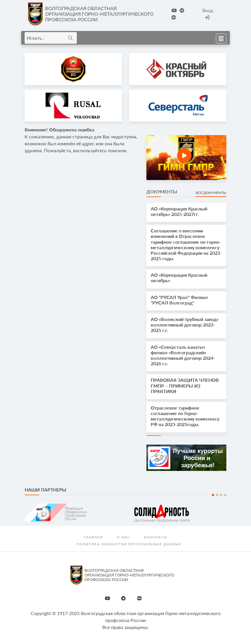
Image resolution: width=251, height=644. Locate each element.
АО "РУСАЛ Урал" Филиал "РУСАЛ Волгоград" (179, 300)
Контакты (156, 537)
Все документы (211, 193)
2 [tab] (217, 495)
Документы (162, 191)
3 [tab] (221, 495)
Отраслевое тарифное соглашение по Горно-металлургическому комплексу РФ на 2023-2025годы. (185, 416)
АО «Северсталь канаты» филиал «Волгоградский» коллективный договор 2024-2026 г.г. (183, 355)
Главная (93, 537)
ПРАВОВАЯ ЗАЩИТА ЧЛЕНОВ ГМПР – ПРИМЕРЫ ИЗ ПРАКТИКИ (185, 385)
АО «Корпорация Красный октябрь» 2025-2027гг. (179, 211)
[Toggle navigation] (219, 38)
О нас (123, 537)
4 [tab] (225, 495)
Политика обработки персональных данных (129, 544)
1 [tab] (213, 495)
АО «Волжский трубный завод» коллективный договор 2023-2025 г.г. (185, 325)
